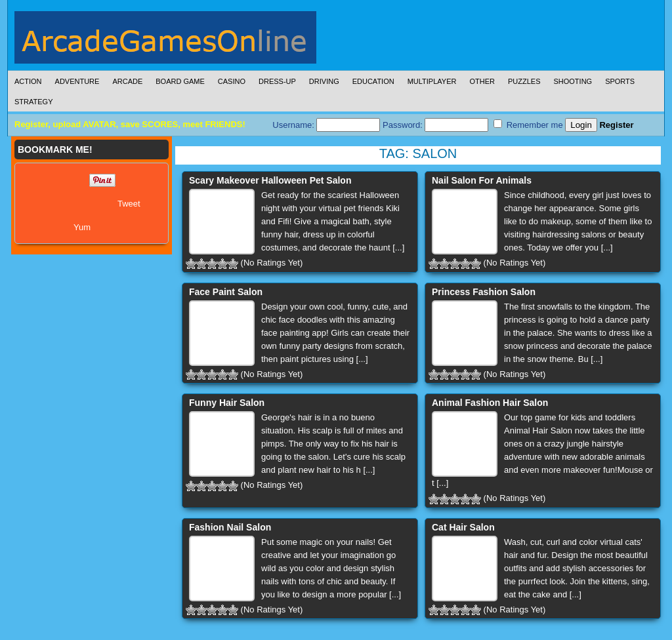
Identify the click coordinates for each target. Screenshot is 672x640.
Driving (324, 81)
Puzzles (524, 81)
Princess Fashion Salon (484, 292)
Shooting (573, 81)
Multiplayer (432, 81)
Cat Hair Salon (463, 527)
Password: (435, 125)
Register (616, 125)
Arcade (127, 81)
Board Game (180, 81)
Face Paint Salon (226, 292)
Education (373, 81)
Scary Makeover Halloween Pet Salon (270, 180)
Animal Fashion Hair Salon (490, 403)
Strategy (33, 102)
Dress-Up (277, 81)
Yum (82, 227)
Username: (326, 125)
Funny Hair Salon (227, 403)
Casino (232, 81)
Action (28, 81)
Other (482, 81)
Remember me (528, 125)
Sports (620, 81)
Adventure (77, 81)
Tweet (129, 204)
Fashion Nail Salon (230, 527)
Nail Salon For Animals (482, 180)
